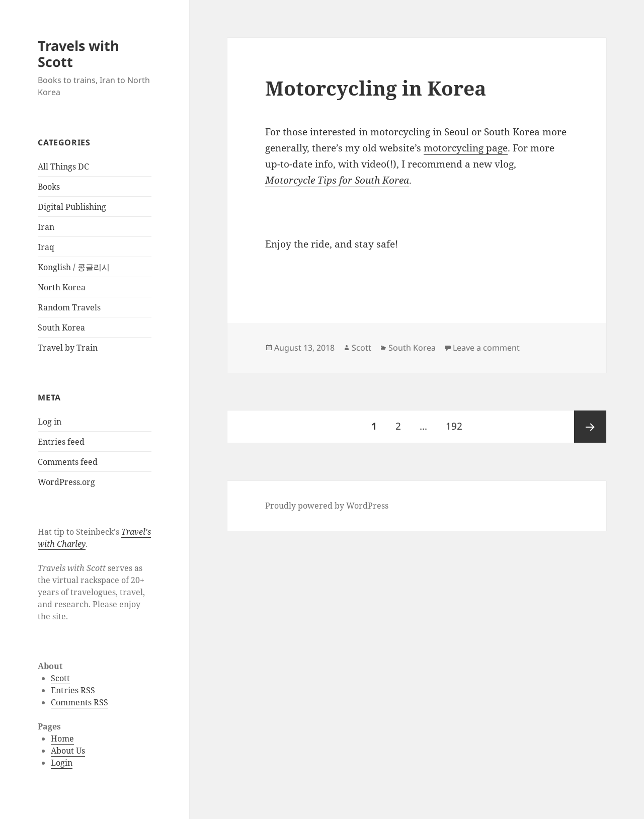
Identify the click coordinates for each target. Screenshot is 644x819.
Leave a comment (486, 348)
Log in (50, 422)
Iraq (46, 247)
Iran (46, 227)
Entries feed (61, 442)
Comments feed (68, 462)
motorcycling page (466, 148)
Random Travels (69, 307)
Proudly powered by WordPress (327, 506)
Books (49, 187)
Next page (590, 427)
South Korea (61, 327)
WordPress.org (66, 482)
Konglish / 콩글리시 (74, 267)
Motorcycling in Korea (376, 88)
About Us (68, 751)
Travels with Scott (78, 54)
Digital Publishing (72, 207)
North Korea (62, 287)
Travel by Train (68, 348)
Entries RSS (73, 690)
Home (62, 739)
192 (457, 422)
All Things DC (63, 167)
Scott (60, 678)
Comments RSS (79, 702)
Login (62, 763)
